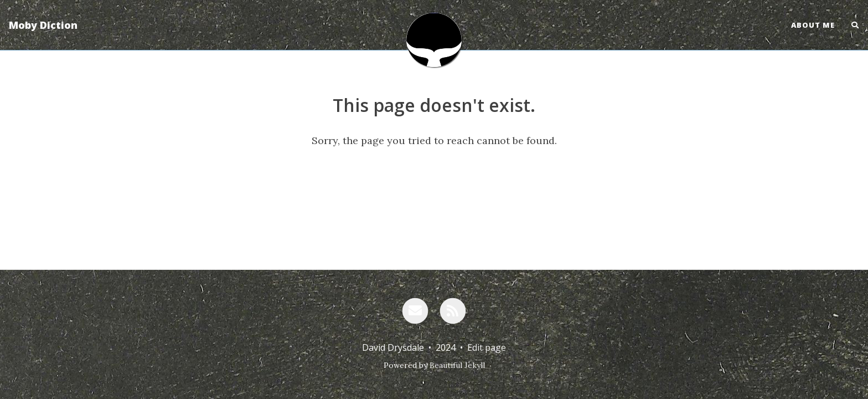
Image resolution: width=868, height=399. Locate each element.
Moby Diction (43, 25)
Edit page (487, 347)
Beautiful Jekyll (457, 365)
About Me (813, 25)
